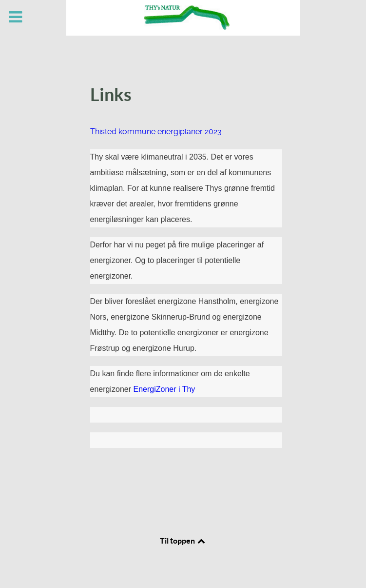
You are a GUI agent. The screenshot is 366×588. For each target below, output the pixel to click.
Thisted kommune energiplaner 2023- (158, 132)
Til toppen (183, 541)
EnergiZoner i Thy (164, 389)
